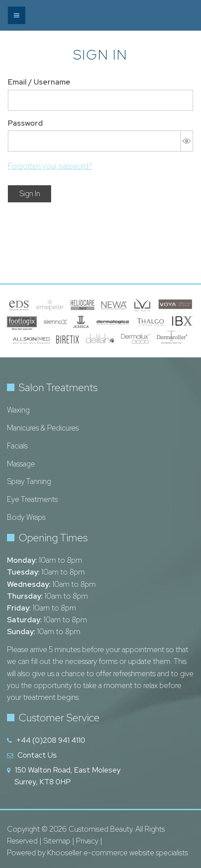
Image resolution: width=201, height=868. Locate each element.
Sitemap (57, 841)
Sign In (30, 194)
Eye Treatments (32, 499)
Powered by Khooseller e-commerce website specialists (97, 853)
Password (25, 123)
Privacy (87, 841)
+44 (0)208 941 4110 (51, 740)
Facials (17, 446)
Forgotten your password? (50, 166)
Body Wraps (26, 517)
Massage (21, 464)
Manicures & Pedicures (43, 428)
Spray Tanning (29, 481)
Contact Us (37, 755)
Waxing (18, 410)
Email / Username (39, 82)
